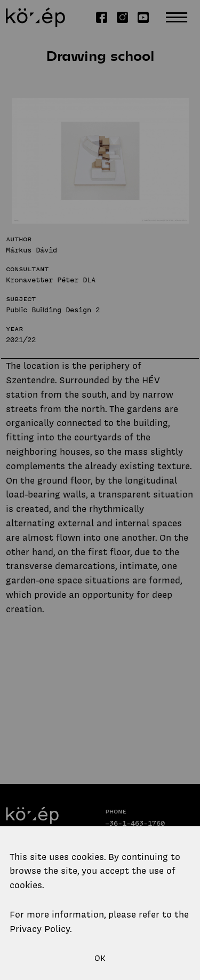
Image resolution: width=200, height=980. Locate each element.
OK (100, 958)
